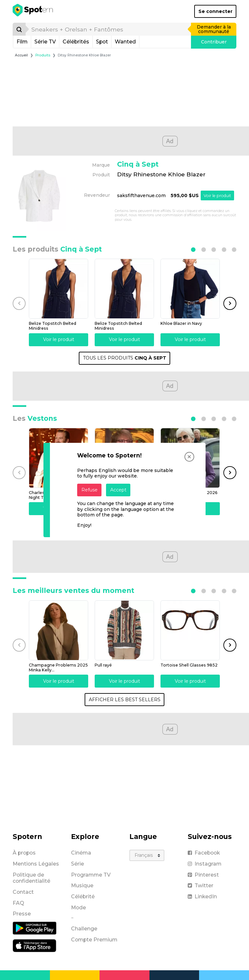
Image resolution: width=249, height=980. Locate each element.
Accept (118, 490)
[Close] (189, 457)
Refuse (89, 490)
